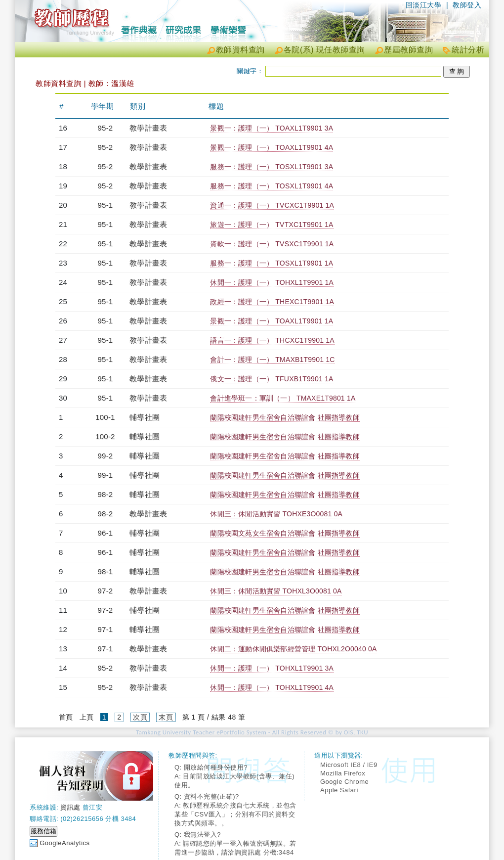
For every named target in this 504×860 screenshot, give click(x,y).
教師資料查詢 (240, 50)
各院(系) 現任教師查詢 (324, 50)
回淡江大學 (424, 5)
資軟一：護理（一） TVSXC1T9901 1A (272, 244)
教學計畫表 (148, 128)
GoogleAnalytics (64, 843)
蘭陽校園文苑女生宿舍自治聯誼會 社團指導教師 (285, 533)
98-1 (105, 571)
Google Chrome (344, 782)
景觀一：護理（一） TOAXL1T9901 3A (272, 128)
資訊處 (70, 807)
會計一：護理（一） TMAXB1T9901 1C (272, 360)
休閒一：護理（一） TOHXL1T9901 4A (272, 687)
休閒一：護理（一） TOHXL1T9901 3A (272, 668)
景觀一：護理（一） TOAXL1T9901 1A (272, 321)
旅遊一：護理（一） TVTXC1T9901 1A (272, 225)
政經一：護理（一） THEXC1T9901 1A (272, 302)
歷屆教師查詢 (408, 50)
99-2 (105, 456)
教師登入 (467, 5)
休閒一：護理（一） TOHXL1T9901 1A (272, 282)
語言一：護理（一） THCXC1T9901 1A (272, 340)
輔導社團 (145, 417)
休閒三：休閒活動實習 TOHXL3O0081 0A (276, 591)
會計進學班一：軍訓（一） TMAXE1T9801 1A (283, 398)
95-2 (105, 128)
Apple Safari (339, 790)
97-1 (105, 629)
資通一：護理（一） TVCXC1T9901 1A (272, 205)
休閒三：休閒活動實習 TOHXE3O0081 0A (276, 514)
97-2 (105, 591)
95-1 (105, 205)
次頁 (140, 717)
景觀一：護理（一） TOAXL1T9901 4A (272, 147)
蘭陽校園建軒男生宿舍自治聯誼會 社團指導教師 (285, 417)
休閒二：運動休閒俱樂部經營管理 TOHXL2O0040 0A (293, 649)
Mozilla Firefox (343, 773)
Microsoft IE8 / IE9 (349, 765)
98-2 (105, 494)
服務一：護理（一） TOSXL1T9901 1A (272, 263)
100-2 (105, 436)
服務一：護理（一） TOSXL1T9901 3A (272, 167)
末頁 (166, 717)
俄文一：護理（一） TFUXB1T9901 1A (272, 379)
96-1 (105, 533)
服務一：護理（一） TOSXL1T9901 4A (272, 186)
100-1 (105, 417)
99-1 (105, 475)
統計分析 (468, 50)
